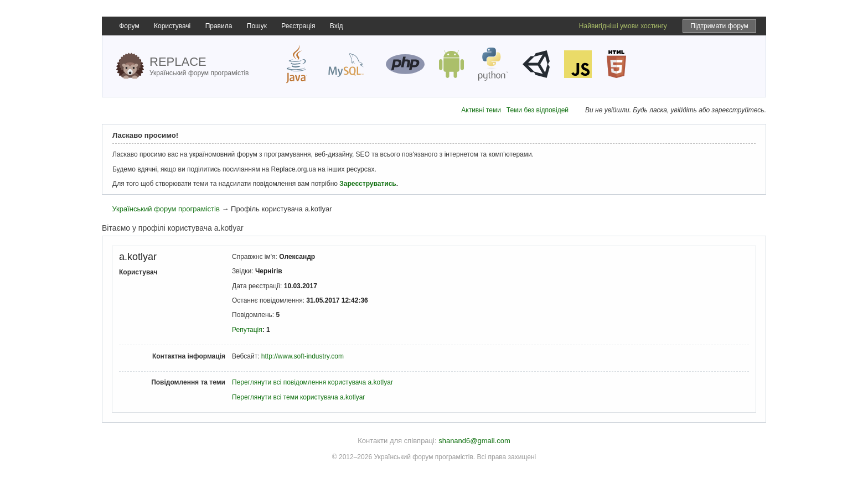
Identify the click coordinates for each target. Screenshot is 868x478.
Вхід (337, 26)
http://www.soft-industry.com (303, 356)
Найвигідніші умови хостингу (623, 26)
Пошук (257, 26)
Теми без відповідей (538, 110)
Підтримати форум (719, 26)
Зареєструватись (368, 184)
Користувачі (172, 26)
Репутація (247, 330)
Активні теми (481, 110)
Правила (219, 26)
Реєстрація (298, 26)
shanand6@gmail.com (474, 441)
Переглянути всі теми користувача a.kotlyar (298, 397)
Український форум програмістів (166, 209)
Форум (129, 26)
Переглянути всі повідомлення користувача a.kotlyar (312, 382)
